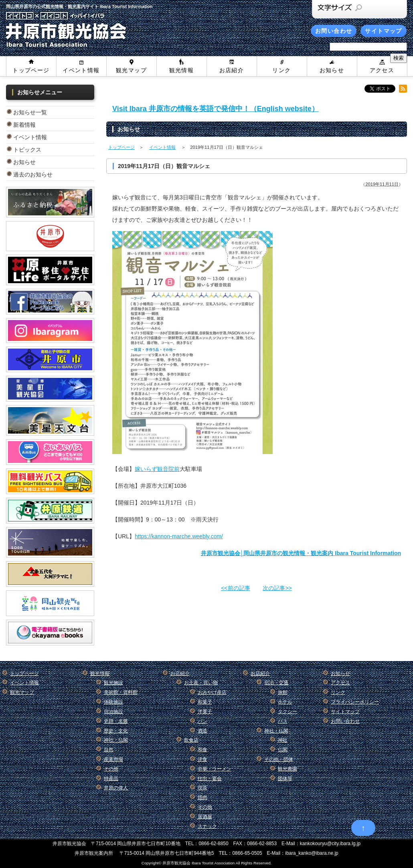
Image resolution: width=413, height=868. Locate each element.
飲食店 (191, 740)
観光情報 (182, 70)
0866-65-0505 (247, 853)
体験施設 (113, 702)
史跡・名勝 (116, 721)
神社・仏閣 (116, 740)
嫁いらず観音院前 (157, 469)
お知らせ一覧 (30, 112)
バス (283, 721)
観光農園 (287, 769)
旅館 (283, 692)
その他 (111, 769)
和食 (202, 750)
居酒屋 (205, 817)
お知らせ (332, 70)
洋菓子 (205, 712)
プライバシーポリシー (355, 702)
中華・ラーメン (215, 769)
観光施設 (113, 683)
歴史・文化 (116, 731)
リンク (281, 70)
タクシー (287, 712)
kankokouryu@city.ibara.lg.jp (330, 844)
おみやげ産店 (212, 692)
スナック (207, 826)
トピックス (27, 150)
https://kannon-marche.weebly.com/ (179, 536)
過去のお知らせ (33, 174)
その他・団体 (279, 759)
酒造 (202, 731)
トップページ (31, 70)
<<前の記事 (235, 588)
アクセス (382, 70)
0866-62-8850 (214, 844)
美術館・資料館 (121, 692)
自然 (109, 750)
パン (202, 721)
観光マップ (131, 70)
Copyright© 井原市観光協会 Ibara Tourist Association (188, 863)
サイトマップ (383, 31)
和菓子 (205, 702)
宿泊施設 (113, 712)
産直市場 (113, 759)
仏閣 (283, 750)
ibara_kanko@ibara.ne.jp (312, 853)
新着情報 (24, 125)
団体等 (285, 779)
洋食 (202, 759)
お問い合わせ (334, 31)
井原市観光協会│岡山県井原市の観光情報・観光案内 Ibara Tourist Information (301, 553)
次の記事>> (277, 588)
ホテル (285, 702)
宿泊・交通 (276, 683)
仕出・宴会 (210, 779)
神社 (283, 740)
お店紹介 (232, 70)
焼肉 (202, 797)
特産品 (111, 779)
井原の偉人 (116, 788)
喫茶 (202, 788)
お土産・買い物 (201, 683)
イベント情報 (81, 70)
